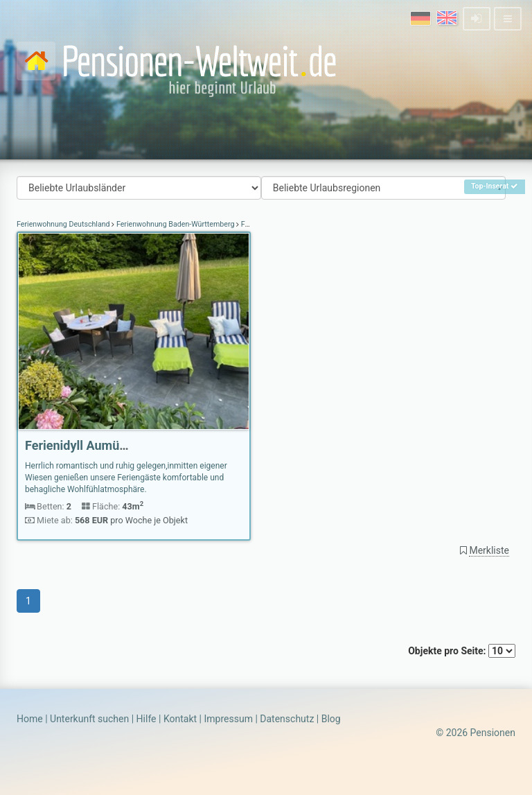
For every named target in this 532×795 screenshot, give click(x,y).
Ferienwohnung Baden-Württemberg (175, 224)
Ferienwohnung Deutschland (64, 224)
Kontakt (180, 719)
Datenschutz (287, 719)
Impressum (228, 719)
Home (30, 719)
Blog (331, 719)
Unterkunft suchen (89, 719)
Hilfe (147, 719)
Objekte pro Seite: (462, 651)
